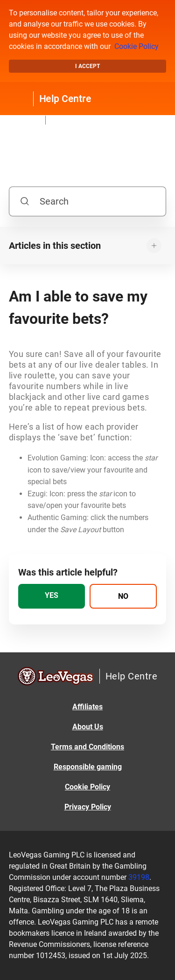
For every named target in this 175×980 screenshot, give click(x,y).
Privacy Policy (88, 807)
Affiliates (87, 707)
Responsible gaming (88, 767)
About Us (88, 727)
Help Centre (65, 99)
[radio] (52, 596)
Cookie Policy (136, 46)
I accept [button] (87, 66)
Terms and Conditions (87, 747)
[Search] (88, 201)
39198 (139, 877)
